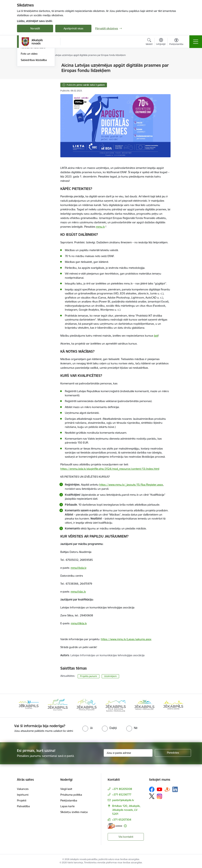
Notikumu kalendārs (33, 91)
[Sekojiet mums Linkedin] (175, 789)
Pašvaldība (23, 806)
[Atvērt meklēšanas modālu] (149, 42)
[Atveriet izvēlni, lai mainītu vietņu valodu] (161, 42)
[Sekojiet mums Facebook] (152, 789)
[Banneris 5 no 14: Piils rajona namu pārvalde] (144, 705)
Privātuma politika (71, 795)
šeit (156, 336)
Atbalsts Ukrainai (31, 78)
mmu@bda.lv (79, 568)
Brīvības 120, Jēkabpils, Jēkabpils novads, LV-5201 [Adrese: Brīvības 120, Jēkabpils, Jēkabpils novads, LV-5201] (126, 810)
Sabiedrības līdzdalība (34, 103)
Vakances (23, 789)
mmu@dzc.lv (78, 592)
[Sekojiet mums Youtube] (160, 789)
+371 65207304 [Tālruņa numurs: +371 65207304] (122, 820)
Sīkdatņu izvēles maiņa (74, 812)
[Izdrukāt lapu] (180, 64)
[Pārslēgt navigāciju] (196, 42)
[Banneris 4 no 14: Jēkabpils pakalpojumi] (115, 705)
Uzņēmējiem (110, 676)
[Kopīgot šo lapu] (180, 73)
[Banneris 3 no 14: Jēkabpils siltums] (87, 705)
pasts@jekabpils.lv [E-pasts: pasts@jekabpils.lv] (123, 800)
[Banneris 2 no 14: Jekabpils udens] (58, 705)
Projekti (22, 800)
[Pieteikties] (173, 753)
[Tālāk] (179, 706)
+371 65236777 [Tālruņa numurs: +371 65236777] (122, 794)
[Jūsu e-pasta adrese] (128, 753)
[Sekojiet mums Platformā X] (152, 796)
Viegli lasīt (66, 789)
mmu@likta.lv (79, 623)
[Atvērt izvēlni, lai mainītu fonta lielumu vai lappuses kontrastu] (176, 42)
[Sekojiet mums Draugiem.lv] (167, 789)
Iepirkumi (23, 795)
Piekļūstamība (69, 800)
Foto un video (29, 97)
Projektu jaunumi (89, 676)
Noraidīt (35, 28)
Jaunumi (26, 66)
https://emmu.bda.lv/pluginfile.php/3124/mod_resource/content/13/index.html (110, 469)
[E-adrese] (115, 826)
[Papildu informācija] (125, 826)
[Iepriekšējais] (23, 706)
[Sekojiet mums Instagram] (160, 796)
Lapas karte (67, 806)
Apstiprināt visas (73, 28)
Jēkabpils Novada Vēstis (35, 84)
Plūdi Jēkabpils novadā (35, 72)
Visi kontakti (126, 837)
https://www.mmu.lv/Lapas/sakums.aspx (126, 639)
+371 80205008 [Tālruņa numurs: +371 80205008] (122, 789)
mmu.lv (100, 227)
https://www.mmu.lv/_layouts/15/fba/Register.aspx (131, 485)
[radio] (87, 728)
